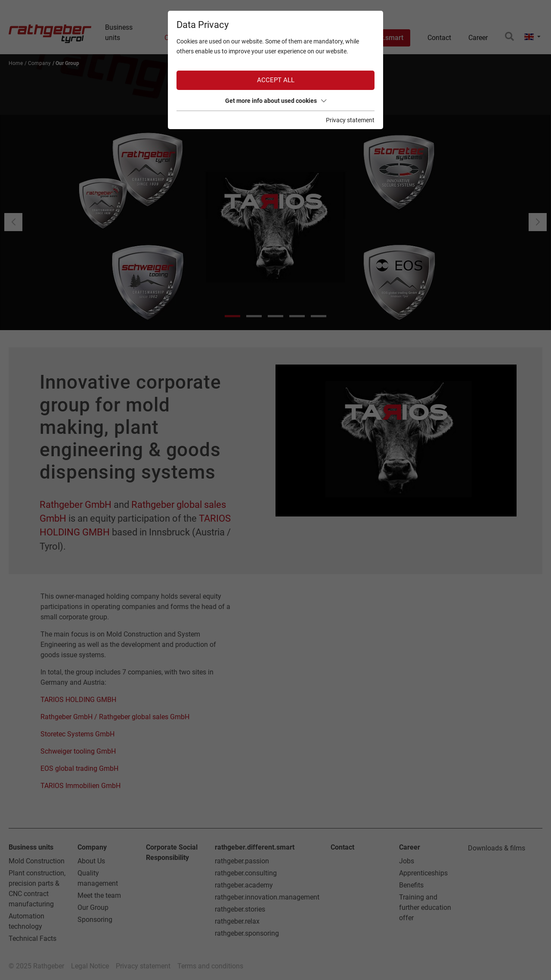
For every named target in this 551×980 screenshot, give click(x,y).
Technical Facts (33, 938)
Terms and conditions (210, 966)
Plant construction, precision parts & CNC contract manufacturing (37, 889)
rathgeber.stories (240, 909)
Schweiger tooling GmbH (78, 751)
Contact (342, 847)
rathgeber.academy (244, 885)
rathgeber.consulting (246, 873)
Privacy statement (143, 966)
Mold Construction (37, 861)
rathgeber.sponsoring (247, 933)
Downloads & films (497, 848)
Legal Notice (90, 966)
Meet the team (99, 895)
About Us (91, 861)
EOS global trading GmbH (79, 768)
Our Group (93, 907)
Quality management (98, 878)
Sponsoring (95, 920)
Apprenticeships (423, 873)
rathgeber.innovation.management (267, 897)
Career (410, 847)
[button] (538, 222)
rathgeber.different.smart (255, 847)
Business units (31, 847)
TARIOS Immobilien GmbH (80, 786)
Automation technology (26, 921)
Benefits (411, 885)
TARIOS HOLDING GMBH (78, 700)
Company (92, 847)
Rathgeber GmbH (76, 505)
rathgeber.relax (237, 921)
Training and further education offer (425, 907)
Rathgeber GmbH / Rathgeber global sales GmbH (115, 717)
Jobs (407, 861)
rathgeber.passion (242, 861)
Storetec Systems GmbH (77, 734)
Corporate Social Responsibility (172, 852)
